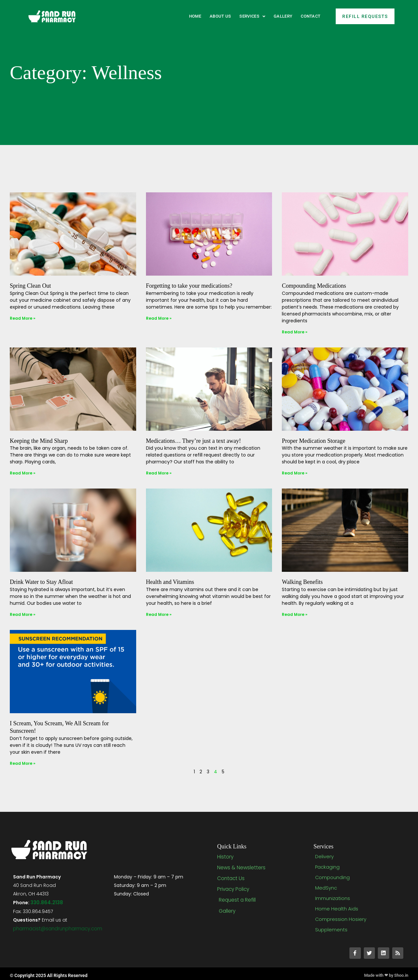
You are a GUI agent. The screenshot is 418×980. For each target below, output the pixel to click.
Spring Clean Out (30, 286)
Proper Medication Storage (313, 441)
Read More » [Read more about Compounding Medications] (295, 332)
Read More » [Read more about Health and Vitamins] (159, 614)
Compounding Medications (314, 286)
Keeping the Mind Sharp (39, 441)
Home (195, 16)
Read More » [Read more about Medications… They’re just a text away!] (159, 473)
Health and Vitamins (170, 582)
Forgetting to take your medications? (189, 286)
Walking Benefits (302, 582)
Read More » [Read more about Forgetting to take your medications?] (159, 318)
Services (252, 16)
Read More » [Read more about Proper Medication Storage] (295, 473)
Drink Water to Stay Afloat (41, 582)
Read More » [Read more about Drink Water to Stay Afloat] (23, 614)
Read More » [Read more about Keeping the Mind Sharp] (23, 473)
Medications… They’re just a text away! (193, 441)
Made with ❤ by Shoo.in (384, 972)
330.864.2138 (46, 902)
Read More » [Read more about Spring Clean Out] (23, 318)
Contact (311, 16)
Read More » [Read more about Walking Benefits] (295, 614)
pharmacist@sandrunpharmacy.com (57, 927)
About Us (220, 16)
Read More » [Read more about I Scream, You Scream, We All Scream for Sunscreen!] (23, 763)
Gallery (283, 16)
